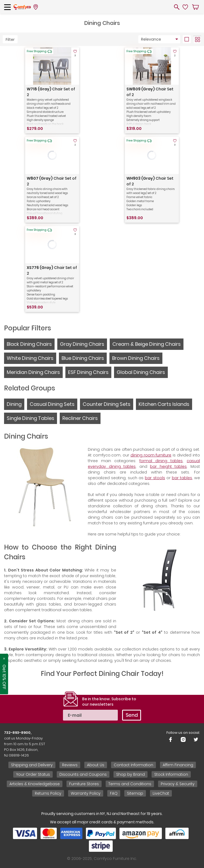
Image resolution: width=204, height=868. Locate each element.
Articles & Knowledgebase (35, 784)
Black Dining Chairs (29, 344)
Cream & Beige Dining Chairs (147, 344)
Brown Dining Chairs (136, 358)
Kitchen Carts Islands (164, 404)
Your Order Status (33, 774)
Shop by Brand (131, 774)
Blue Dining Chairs (83, 358)
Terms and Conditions (130, 784)
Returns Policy (48, 793)
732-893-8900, (18, 733)
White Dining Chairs (30, 358)
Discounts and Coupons (83, 774)
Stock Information (171, 774)
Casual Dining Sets (52, 404)
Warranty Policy (86, 793)
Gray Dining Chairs (82, 344)
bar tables (182, 478)
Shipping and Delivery (32, 765)
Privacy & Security (178, 784)
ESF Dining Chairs (88, 372)
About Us (96, 765)
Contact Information (133, 765)
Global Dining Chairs (141, 372)
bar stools (155, 478)
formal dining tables (161, 461)
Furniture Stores (84, 784)
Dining (14, 404)
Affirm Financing (178, 765)
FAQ (114, 793)
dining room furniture (151, 455)
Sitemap (135, 793)
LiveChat (161, 793)
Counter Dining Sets (107, 404)
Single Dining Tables (31, 418)
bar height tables (168, 466)
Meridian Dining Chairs (33, 372)
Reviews (70, 765)
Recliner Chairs (80, 418)
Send (132, 715)
